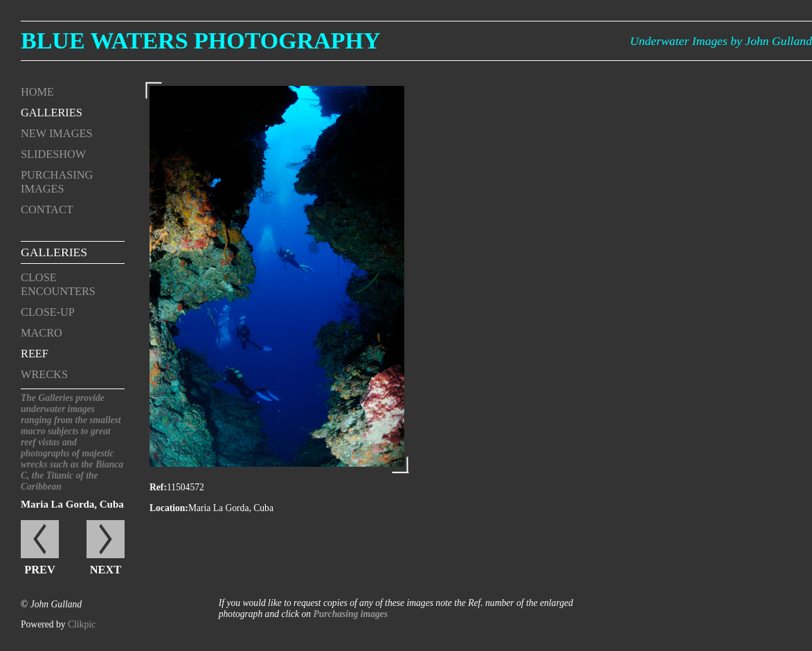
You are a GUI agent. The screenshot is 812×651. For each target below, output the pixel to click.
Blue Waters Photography (201, 41)
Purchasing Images (57, 182)
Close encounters (58, 284)
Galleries (52, 113)
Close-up (48, 312)
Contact (47, 209)
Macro (42, 333)
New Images (56, 133)
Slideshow (53, 154)
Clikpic (82, 624)
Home (37, 92)
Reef (35, 354)
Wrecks (44, 374)
